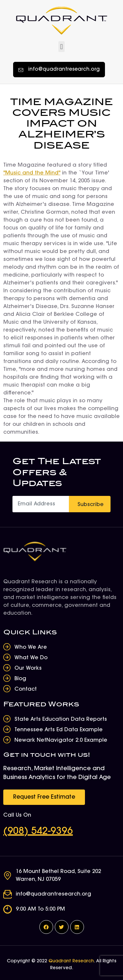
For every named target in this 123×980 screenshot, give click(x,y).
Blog (20, 679)
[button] (61, 47)
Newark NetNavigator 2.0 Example (61, 740)
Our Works (28, 668)
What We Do (31, 658)
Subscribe (91, 505)
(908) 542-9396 (38, 832)
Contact (26, 689)
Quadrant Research (71, 961)
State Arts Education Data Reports (61, 719)
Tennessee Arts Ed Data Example (59, 730)
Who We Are (31, 647)
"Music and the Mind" (32, 173)
